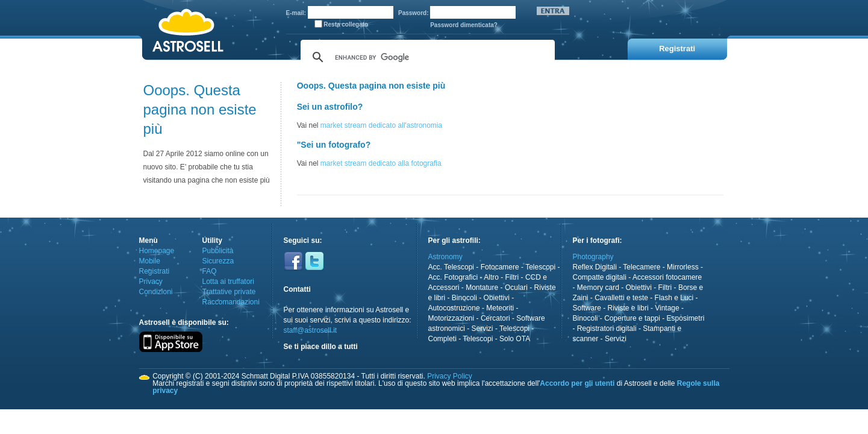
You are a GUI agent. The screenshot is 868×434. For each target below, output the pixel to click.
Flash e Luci (674, 298)
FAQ (210, 271)
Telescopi (540, 267)
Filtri (512, 277)
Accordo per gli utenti (577, 383)
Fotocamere (500, 267)
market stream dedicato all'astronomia (381, 125)
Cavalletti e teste (621, 298)
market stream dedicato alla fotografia (381, 163)
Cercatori (495, 318)
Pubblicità (218, 251)
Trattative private (229, 292)
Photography (593, 257)
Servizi (482, 329)
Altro (491, 277)
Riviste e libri (628, 308)
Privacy (151, 281)
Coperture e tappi (632, 318)
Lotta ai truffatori (229, 281)
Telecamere (642, 267)
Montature (482, 288)
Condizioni (156, 292)
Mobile (150, 261)
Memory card (598, 288)
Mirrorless (683, 267)
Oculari (516, 288)
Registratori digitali (607, 329)
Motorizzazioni (451, 318)
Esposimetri (686, 318)
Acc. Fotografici (453, 277)
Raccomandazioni (231, 302)
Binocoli (464, 298)
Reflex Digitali (595, 267)
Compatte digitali (600, 277)
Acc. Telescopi (451, 267)
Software (587, 308)
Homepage (157, 251)
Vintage (667, 308)
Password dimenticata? (464, 25)
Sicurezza (218, 261)
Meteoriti (500, 308)
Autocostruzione (454, 308)
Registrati (155, 271)
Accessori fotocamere (667, 277)
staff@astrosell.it (311, 330)
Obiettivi (497, 298)
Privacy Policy (450, 376)
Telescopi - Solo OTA (496, 339)
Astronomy (445, 257)
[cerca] (426, 57)
